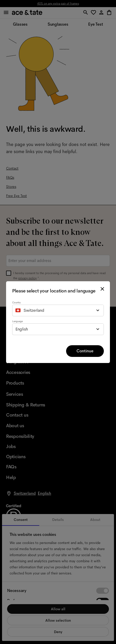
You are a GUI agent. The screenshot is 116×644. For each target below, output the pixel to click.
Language (17, 321)
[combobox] (58, 310)
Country (16, 302)
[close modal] (102, 289)
